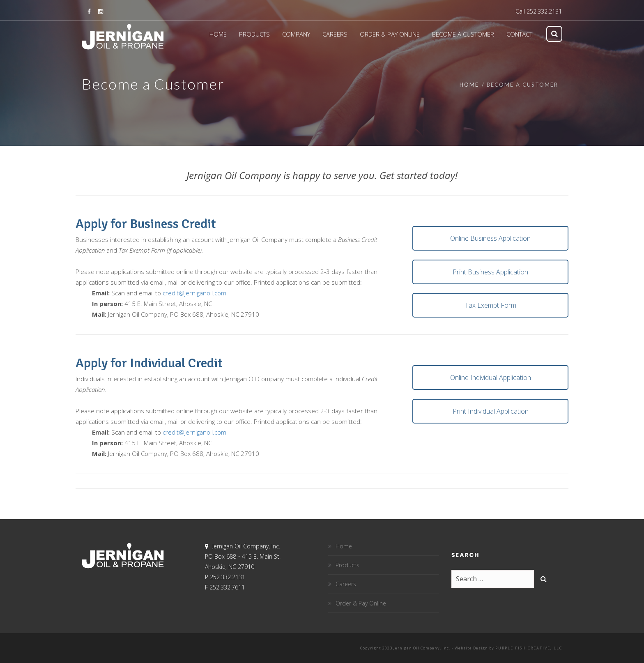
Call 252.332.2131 (539, 11)
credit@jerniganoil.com (194, 293)
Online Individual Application (491, 378)
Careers (346, 584)
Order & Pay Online (361, 603)
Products (347, 565)
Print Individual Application (491, 411)
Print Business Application (490, 272)
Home (469, 85)
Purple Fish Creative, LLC (529, 648)
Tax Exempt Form (491, 305)
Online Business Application (490, 238)
